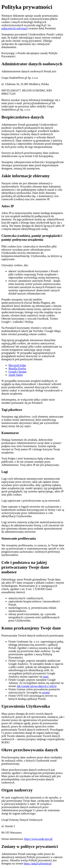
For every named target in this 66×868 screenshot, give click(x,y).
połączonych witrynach (15, 28)
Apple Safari (16, 375)
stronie (46, 692)
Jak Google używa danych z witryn (37, 686)
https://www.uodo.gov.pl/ (39, 839)
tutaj (46, 677)
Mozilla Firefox (17, 368)
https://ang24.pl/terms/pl (38, 863)
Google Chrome (18, 372)
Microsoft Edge (17, 365)
